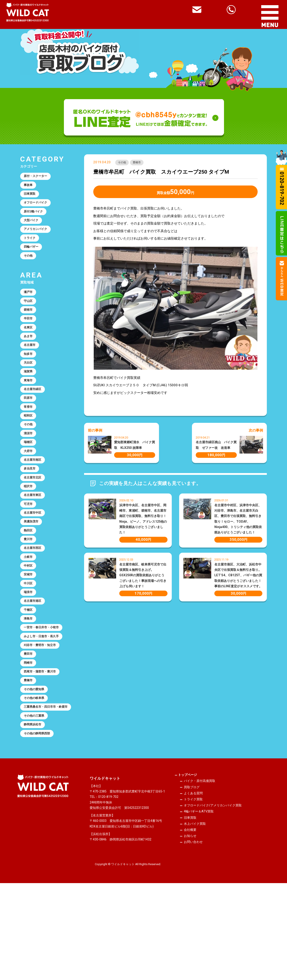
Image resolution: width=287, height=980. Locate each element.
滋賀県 (29, 398)
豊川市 (29, 592)
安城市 (29, 633)
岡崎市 (29, 735)
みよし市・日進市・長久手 (44, 704)
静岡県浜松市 (34, 812)
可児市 (29, 551)
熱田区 (29, 582)
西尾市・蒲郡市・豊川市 (43, 745)
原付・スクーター (38, 177)
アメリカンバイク (38, 238)
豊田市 (29, 725)
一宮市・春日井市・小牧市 (44, 694)
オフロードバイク (38, 207)
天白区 (29, 388)
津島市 (29, 684)
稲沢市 (29, 531)
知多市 (29, 378)
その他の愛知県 (36, 766)
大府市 (29, 490)
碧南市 (29, 327)
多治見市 (31, 511)
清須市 (29, 470)
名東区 (29, 347)
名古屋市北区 (34, 521)
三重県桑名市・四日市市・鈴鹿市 (46, 789)
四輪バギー (33, 258)
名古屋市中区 (34, 561)
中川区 (29, 643)
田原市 (29, 429)
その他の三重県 (36, 802)
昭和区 (29, 449)
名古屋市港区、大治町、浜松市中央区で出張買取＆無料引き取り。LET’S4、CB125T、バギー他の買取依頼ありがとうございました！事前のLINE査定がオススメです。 (238, 576)
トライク (31, 248)
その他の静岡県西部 (39, 822)
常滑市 (29, 439)
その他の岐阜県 (36, 776)
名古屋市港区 (34, 664)
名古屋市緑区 (34, 419)
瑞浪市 (29, 653)
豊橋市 (140, 163)
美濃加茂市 (33, 572)
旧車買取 (31, 197)
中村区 (29, 623)
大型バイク (33, 228)
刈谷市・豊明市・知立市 (43, 715)
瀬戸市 (29, 307)
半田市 (29, 337)
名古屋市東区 (34, 541)
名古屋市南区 (34, 500)
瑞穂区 (29, 480)
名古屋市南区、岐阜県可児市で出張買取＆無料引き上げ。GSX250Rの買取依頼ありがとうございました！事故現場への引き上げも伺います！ (143, 576)
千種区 (29, 674)
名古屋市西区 (34, 602)
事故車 (29, 187)
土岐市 (29, 613)
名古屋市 (31, 368)
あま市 (29, 358)
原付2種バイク (35, 218)
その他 (123, 163)
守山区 (29, 317)
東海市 (29, 408)
